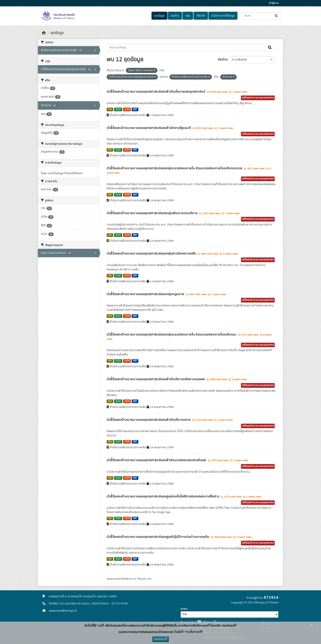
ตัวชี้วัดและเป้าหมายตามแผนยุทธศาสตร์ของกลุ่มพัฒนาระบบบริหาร (153, 213)
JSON (127, 109)
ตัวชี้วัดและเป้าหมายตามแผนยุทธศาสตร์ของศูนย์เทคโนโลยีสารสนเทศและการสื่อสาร (163, 496)
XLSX (118, 109)
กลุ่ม (188, 16)
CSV (110, 109)
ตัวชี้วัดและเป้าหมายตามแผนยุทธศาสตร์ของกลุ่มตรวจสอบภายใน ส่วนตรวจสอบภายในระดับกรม (172, 335)
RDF (135, 109)
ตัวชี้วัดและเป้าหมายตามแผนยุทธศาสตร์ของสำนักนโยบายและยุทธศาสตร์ (156, 92)
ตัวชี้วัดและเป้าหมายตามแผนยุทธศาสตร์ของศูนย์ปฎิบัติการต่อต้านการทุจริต (158, 537)
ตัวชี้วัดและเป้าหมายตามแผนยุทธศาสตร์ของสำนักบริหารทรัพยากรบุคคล (156, 379)
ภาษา (184, 609)
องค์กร (175, 16)
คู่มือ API (147, 579)
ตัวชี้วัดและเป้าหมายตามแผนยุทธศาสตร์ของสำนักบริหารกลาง (149, 420)
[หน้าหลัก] (44, 33)
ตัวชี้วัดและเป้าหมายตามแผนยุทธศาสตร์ (258, 98)
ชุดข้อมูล (159, 16)
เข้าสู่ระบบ (274, 3)
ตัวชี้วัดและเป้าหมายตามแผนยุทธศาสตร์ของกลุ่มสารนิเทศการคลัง (152, 254)
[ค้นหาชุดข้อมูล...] (261, 16)
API (135, 579)
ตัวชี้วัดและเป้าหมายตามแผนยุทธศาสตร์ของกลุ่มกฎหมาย (146, 294)
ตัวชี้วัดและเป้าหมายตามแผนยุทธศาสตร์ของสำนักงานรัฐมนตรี (149, 128)
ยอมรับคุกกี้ (160, 639)
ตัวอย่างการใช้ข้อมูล (223, 16)
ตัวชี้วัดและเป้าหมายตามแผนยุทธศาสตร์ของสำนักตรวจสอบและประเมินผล (157, 460)
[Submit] (276, 16)
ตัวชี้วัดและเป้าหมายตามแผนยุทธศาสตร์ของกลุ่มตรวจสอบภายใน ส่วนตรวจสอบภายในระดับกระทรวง (175, 168)
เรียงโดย (223, 60)
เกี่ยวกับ (201, 16)
